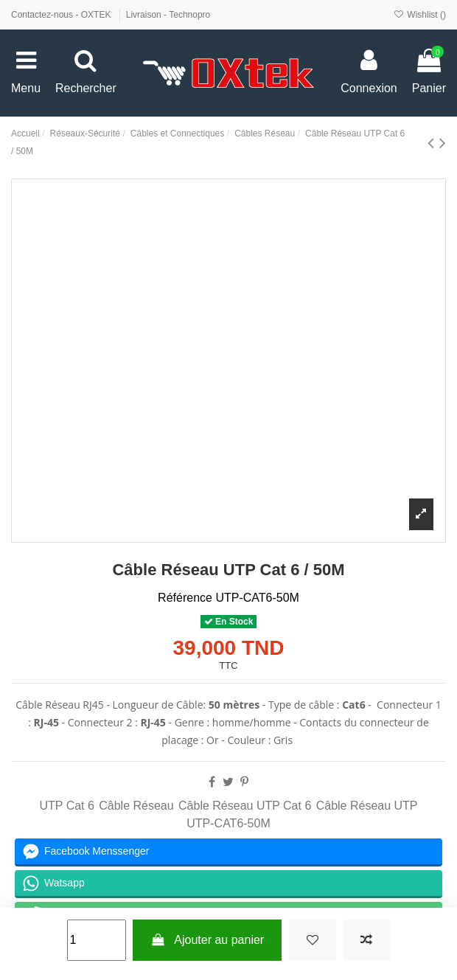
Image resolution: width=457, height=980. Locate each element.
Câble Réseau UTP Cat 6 (245, 806)
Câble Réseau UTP (367, 806)
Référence (185, 598)
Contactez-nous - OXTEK (62, 15)
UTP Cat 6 (66, 806)
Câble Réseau (136, 806)
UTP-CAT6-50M (228, 823)
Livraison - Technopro (168, 15)
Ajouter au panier (207, 940)
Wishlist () (420, 15)
